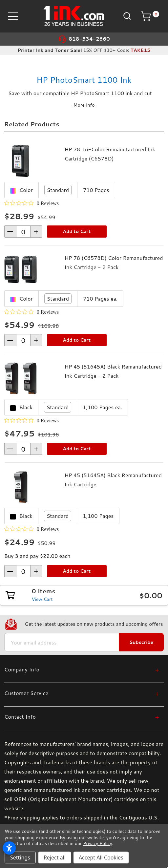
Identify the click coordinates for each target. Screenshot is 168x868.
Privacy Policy (97, 843)
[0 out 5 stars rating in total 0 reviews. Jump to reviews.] (31, 203)
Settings (20, 857)
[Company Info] (82, 669)
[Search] (126, 16)
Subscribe (141, 642)
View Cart (42, 599)
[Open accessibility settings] (9, 848)
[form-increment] (23, 232)
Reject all (55, 857)
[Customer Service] (82, 693)
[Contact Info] (82, 717)
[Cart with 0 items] (150, 16)
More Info (84, 105)
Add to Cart (77, 231)
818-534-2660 (89, 39)
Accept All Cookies (101, 857)
